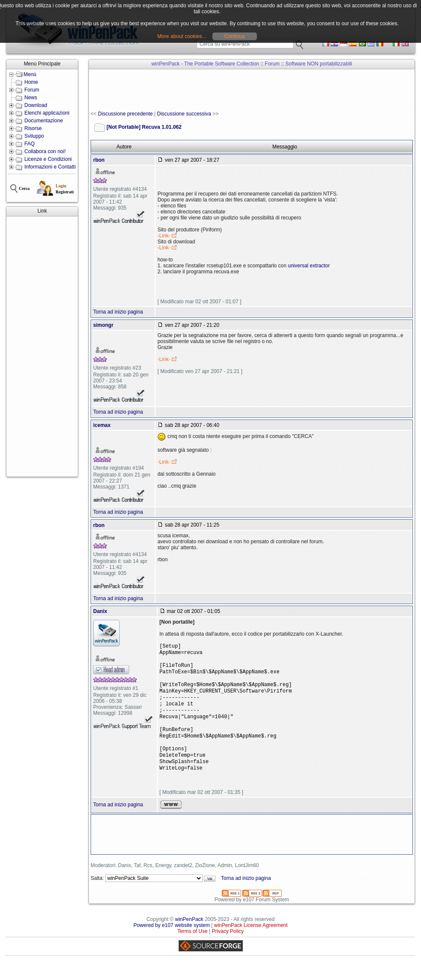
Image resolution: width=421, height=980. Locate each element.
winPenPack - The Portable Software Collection (205, 64)
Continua (235, 36)
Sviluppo (34, 136)
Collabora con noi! (45, 151)
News (31, 98)
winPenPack (189, 936)
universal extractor (309, 266)
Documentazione (44, 121)
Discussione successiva (184, 114)
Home (31, 82)
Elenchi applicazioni (47, 113)
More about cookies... (182, 36)
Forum (32, 90)
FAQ (29, 144)
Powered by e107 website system (172, 942)
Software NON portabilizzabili (319, 64)
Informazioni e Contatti (50, 167)
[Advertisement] (42, 346)
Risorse (33, 128)
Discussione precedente (125, 114)
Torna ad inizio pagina (118, 312)
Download (36, 105)
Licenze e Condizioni (48, 159)
